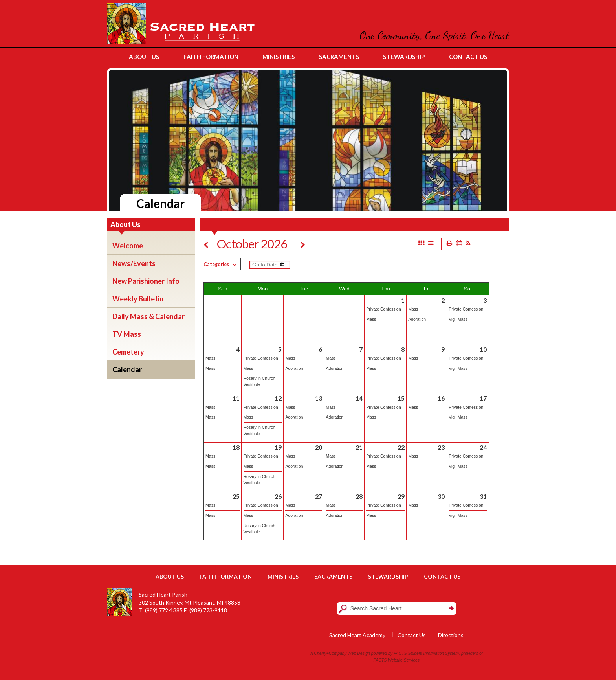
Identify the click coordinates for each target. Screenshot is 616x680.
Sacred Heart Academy (357, 635)
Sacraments (333, 576)
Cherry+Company (330, 653)
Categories (222, 264)
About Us (170, 576)
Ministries (283, 576)
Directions (451, 635)
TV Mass (127, 334)
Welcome (128, 246)
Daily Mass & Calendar (148, 316)
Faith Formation (226, 576)
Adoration (417, 319)
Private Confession (383, 309)
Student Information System (434, 653)
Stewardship (388, 576)
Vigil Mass (458, 319)
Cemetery (128, 352)
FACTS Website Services (397, 660)
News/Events (134, 263)
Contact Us (442, 576)
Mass (371, 319)
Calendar (127, 369)
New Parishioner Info (146, 281)
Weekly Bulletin (138, 299)
